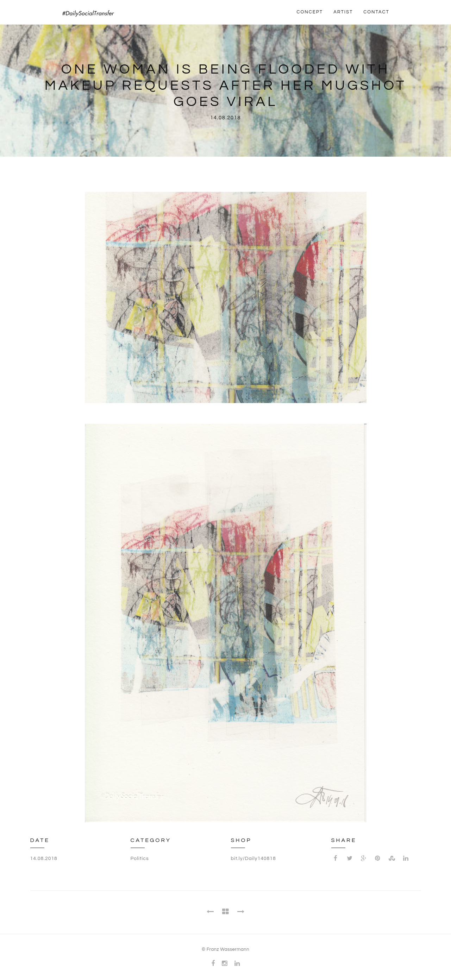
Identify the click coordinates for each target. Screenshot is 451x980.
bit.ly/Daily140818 (253, 859)
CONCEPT (310, 12)
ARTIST (343, 12)
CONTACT (376, 12)
